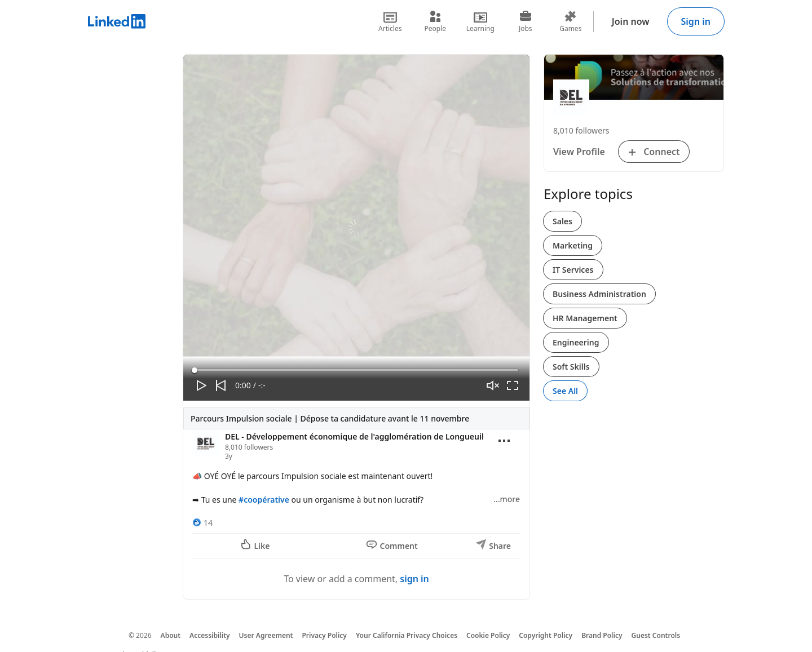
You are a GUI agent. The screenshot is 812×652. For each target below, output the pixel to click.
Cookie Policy (488, 635)
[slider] (356, 370)
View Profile (579, 152)
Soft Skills (571, 367)
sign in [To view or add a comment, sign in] (414, 579)
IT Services (573, 270)
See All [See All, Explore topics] (565, 391)
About (171, 635)
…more (507, 499)
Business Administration (599, 294)
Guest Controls (656, 635)
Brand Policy (602, 635)
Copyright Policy (546, 635)
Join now (631, 21)
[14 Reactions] (202, 523)
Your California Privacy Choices (407, 635)
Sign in (696, 21)
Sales (562, 221)
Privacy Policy (324, 635)
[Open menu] (504, 441)
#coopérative (264, 500)
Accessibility (210, 635)
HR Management (585, 318)
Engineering (576, 342)
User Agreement (266, 635)
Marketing (573, 245)
